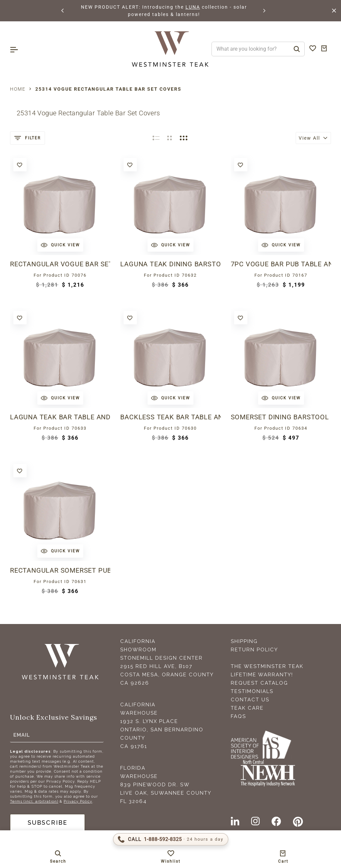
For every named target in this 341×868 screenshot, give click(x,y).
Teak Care (247, 708)
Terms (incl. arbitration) (34, 801)
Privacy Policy (78, 801)
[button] (63, 11)
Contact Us (250, 700)
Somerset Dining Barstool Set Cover (281, 417)
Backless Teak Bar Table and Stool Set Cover (170, 417)
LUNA (193, 7)
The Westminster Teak (267, 666)
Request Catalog (259, 683)
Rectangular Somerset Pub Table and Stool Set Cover (60, 570)
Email (22, 735)
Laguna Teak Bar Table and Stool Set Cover (60, 417)
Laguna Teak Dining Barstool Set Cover (170, 264)
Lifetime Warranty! (262, 675)
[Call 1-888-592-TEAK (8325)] (171, 839)
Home (18, 89)
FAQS (238, 716)
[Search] (297, 49)
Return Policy (254, 650)
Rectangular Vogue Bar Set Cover (60, 264)
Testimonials (252, 691)
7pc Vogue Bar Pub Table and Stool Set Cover (281, 264)
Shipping (244, 641)
